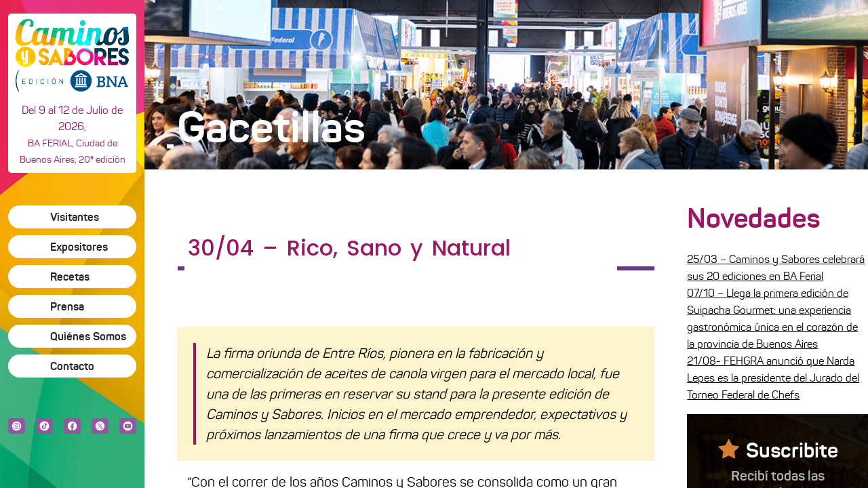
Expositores (79, 247)
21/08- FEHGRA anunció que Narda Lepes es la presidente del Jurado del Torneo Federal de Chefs (773, 378)
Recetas (70, 277)
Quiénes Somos (88, 336)
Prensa (67, 306)
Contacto (72, 366)
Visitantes (75, 217)
